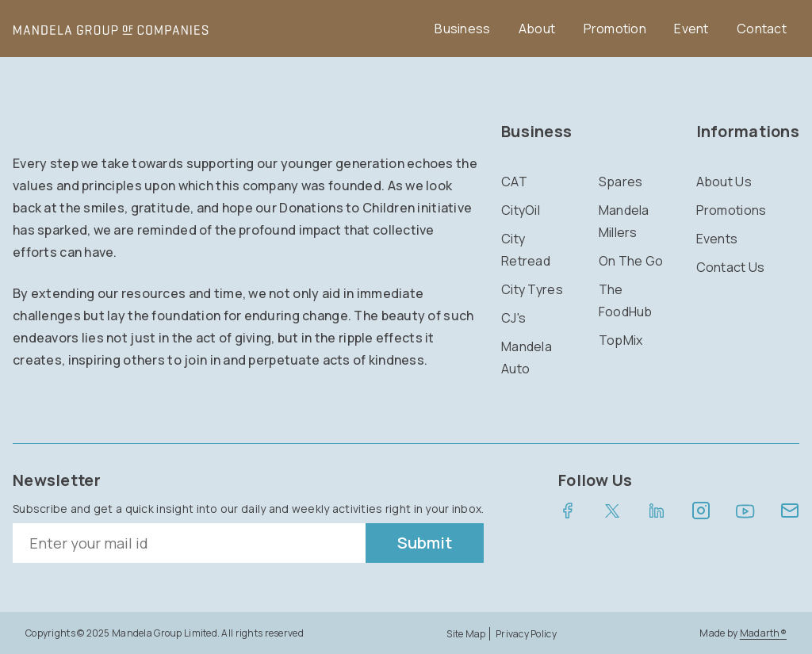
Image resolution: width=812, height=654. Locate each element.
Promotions (732, 210)
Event (691, 29)
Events (717, 239)
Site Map (466, 634)
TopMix (621, 340)
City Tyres (532, 289)
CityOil (521, 210)
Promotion (615, 29)
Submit (425, 543)
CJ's (513, 318)
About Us (724, 182)
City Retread (526, 250)
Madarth (763, 633)
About (537, 29)
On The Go (631, 261)
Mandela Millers (624, 221)
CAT (514, 182)
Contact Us (731, 267)
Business (462, 29)
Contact (762, 29)
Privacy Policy (526, 634)
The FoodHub (626, 300)
